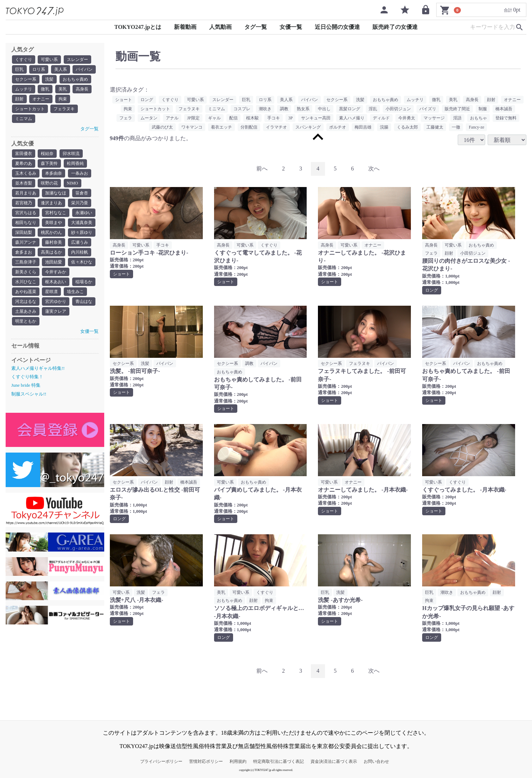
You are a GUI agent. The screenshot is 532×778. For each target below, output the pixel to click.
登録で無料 (506, 118)
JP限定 (193, 118)
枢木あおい (56, 282)
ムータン (149, 118)
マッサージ (434, 118)
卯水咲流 (71, 154)
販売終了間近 (457, 109)
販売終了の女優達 (395, 27)
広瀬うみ (80, 242)
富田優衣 (24, 154)
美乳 (63, 89)
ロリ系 (39, 69)
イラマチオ (276, 127)
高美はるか (51, 252)
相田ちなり (26, 223)
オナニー (41, 99)
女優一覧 (291, 27)
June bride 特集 (26, 385)
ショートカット (30, 109)
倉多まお (24, 252)
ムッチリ (24, 89)
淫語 (457, 118)
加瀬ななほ (56, 193)
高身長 (82, 89)
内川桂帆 (80, 252)
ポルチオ (338, 127)
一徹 (456, 127)
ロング (147, 100)
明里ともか (26, 321)
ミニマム (24, 119)
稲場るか (84, 282)
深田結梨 (24, 232)
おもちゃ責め (75, 79)
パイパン (84, 69)
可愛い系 (49, 60)
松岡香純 (75, 163)
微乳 (45, 89)
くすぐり (24, 60)
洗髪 (49, 79)
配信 (233, 118)
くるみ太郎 (407, 127)
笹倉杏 (82, 193)
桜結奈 (47, 154)
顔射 (19, 99)
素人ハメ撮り (352, 118)
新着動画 (185, 27)
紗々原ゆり (82, 232)
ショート (124, 100)
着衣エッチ (221, 127)
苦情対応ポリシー (206, 761)
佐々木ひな (82, 262)
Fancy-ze (476, 127)
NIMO (73, 183)
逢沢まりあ (51, 203)
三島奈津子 (26, 262)
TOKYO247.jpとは (138, 27)
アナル (172, 118)
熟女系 (303, 109)
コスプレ (242, 109)
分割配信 (249, 127)
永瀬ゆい (84, 213)
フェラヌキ (64, 109)
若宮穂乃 (24, 203)
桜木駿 (252, 118)
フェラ (126, 118)
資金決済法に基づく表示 (334, 761)
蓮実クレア (56, 311)
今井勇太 (407, 118)
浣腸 (384, 127)
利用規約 (238, 761)
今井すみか (56, 272)
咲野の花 (49, 183)
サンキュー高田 (316, 118)
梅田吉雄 (363, 127)
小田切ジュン (398, 109)
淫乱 (373, 109)
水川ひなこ (26, 282)
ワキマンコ (192, 127)
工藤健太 (435, 127)
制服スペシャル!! (29, 394)
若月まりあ (26, 193)
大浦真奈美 (82, 223)
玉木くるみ (26, 173)
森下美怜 (49, 163)
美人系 (61, 69)
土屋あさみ (26, 311)
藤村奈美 (54, 242)
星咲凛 (51, 292)
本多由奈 (54, 173)
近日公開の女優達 (337, 27)
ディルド (381, 118)
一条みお (80, 173)
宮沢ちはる (26, 213)
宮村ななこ (56, 213)
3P (291, 118)
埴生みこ (75, 292)
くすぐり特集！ (27, 377)
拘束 (63, 99)
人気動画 (220, 27)
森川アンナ (26, 242)
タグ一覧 (256, 27)
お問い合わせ (376, 761)
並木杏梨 (24, 183)
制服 (483, 109)
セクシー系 (26, 79)
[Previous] (262, 169)
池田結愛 (54, 262)
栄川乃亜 (80, 203)
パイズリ (428, 109)
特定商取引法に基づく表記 (278, 761)
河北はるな (26, 301)
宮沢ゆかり (56, 301)
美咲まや (54, 223)
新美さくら (26, 272)
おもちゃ (478, 118)
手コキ (274, 118)
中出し (324, 109)
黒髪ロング (350, 109)
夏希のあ (24, 163)
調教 (284, 109)
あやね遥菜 (26, 292)
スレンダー (77, 60)
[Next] (374, 169)
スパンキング (308, 127)
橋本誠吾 (504, 109)
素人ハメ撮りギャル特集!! (38, 368)
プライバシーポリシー (161, 761)
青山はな (84, 301)
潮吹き (265, 109)
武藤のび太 (162, 127)
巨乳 (19, 69)
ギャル (214, 118)
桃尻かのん (51, 232)
